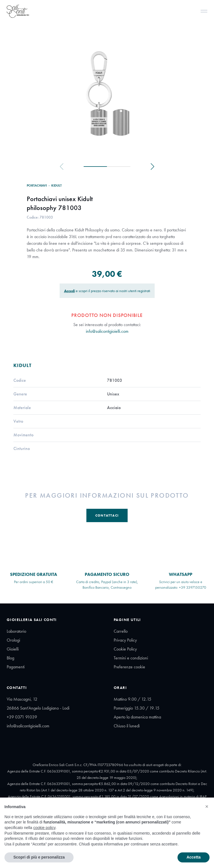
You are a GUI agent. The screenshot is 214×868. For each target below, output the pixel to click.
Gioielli (13, 649)
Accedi (70, 291)
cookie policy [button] (44, 828)
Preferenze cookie (129, 667)
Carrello (121, 631)
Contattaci (107, 515)
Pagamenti (16, 667)
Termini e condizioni (131, 658)
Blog (10, 658)
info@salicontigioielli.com (107, 331)
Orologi (13, 640)
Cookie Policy (125, 649)
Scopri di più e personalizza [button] (39, 857)
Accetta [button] (194, 857)
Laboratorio (16, 631)
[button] (207, 806)
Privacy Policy (125, 640)
